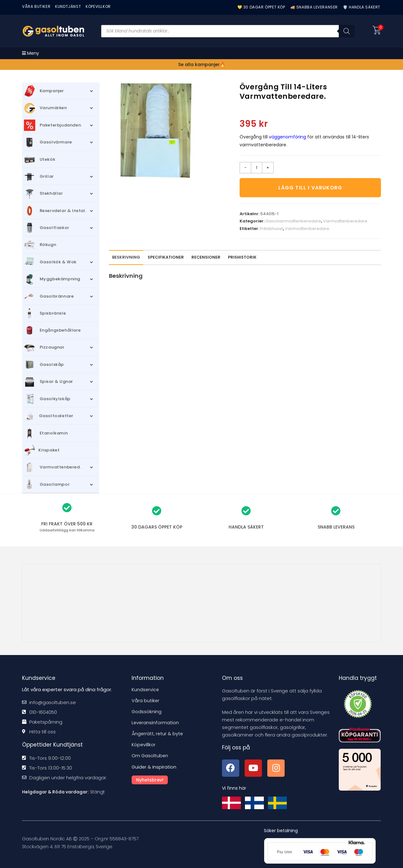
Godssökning (147, 711)
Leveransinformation (156, 722)
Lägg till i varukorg (310, 188)
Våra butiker (146, 700)
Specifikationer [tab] (166, 259)
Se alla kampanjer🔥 (202, 64)
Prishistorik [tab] (242, 259)
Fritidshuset (272, 230)
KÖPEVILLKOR (98, 6)
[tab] (206, 259)
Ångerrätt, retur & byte (159, 734)
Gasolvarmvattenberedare (293, 223)
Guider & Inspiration (154, 767)
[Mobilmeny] (31, 53)
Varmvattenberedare (345, 223)
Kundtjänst (68, 6)
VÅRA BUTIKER (36, 6)
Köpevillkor (144, 745)
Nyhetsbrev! (151, 779)
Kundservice (146, 689)
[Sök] (347, 31)
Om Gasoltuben (150, 756)
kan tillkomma (67, 530)
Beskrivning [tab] (126, 259)
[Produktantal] (257, 168)
